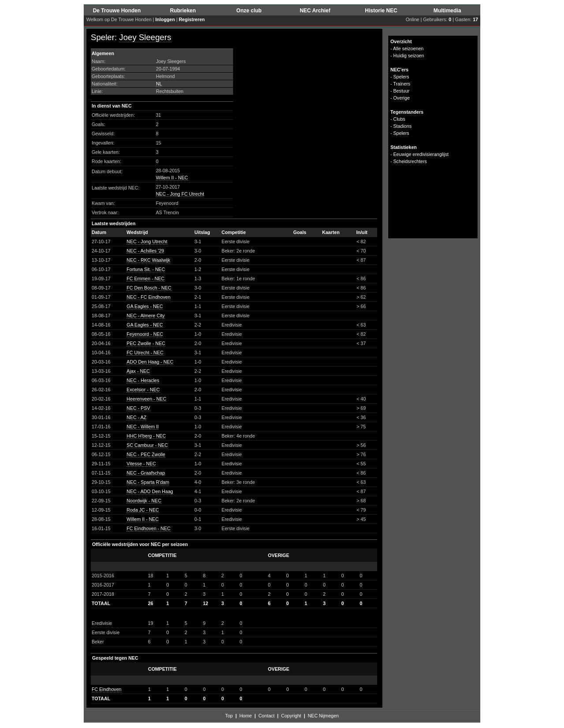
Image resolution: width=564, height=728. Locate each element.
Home (245, 716)
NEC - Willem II (143, 427)
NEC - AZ (136, 417)
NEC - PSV (138, 408)
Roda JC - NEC (143, 510)
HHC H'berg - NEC (146, 436)
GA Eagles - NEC (145, 306)
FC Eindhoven (107, 689)
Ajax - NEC (138, 371)
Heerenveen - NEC (146, 399)
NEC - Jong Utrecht (147, 241)
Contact (266, 716)
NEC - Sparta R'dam (148, 482)
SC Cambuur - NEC (147, 445)
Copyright (291, 716)
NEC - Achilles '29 (145, 251)
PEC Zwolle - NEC (146, 343)
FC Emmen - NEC (145, 279)
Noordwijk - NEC (144, 501)
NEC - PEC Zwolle (146, 454)
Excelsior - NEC (143, 390)
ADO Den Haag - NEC (150, 362)
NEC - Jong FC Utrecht (180, 194)
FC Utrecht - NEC (145, 353)
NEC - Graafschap (146, 473)
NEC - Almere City (145, 316)
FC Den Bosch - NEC (149, 288)
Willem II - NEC (172, 178)
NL (159, 84)
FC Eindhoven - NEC (148, 528)
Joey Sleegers (145, 37)
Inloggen (165, 19)
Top (229, 716)
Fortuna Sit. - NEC (146, 269)
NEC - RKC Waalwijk (148, 260)
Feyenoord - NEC (145, 334)
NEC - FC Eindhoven (148, 297)
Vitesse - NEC (141, 464)
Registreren (192, 19)
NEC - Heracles (143, 380)
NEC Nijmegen (323, 716)
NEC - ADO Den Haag (150, 491)
